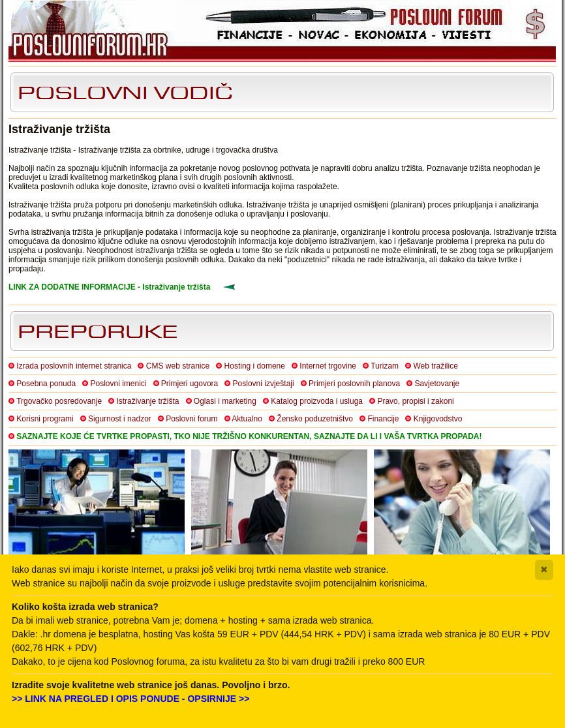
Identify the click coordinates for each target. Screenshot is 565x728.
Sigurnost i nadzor (120, 419)
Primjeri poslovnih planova (354, 384)
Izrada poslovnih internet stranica (74, 366)
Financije (383, 419)
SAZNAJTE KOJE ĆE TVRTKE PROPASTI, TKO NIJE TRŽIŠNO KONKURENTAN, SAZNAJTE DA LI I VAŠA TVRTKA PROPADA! (249, 436)
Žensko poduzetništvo (315, 419)
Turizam (385, 366)
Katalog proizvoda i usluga (317, 401)
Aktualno (247, 419)
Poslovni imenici (118, 384)
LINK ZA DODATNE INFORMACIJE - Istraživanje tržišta (109, 287)
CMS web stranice (178, 366)
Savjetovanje (437, 384)
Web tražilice (435, 366)
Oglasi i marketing (225, 401)
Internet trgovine (328, 366)
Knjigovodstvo (438, 419)
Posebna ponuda (46, 384)
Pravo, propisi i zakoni (415, 401)
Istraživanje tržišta (147, 401)
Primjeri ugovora (190, 384)
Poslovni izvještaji (264, 384)
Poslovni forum (191, 419)
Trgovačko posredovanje (59, 401)
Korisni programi (45, 419)
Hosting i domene (255, 366)
